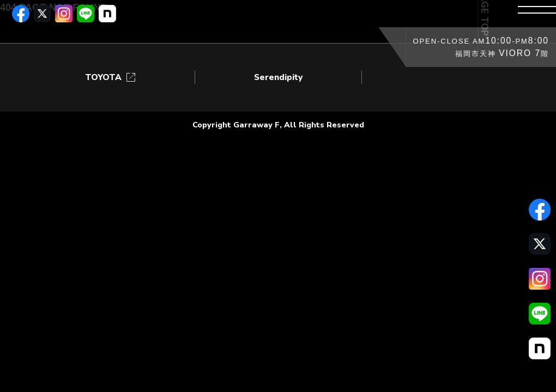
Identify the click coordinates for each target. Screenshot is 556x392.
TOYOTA (111, 78)
